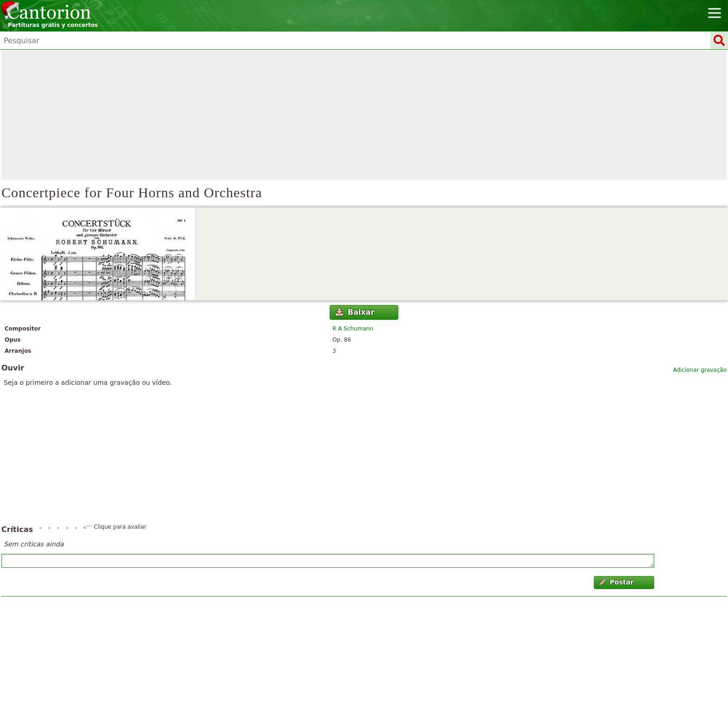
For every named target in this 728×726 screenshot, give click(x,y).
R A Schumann (353, 329)
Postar (617, 582)
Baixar (355, 312)
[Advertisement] (364, 115)
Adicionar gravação (700, 370)
